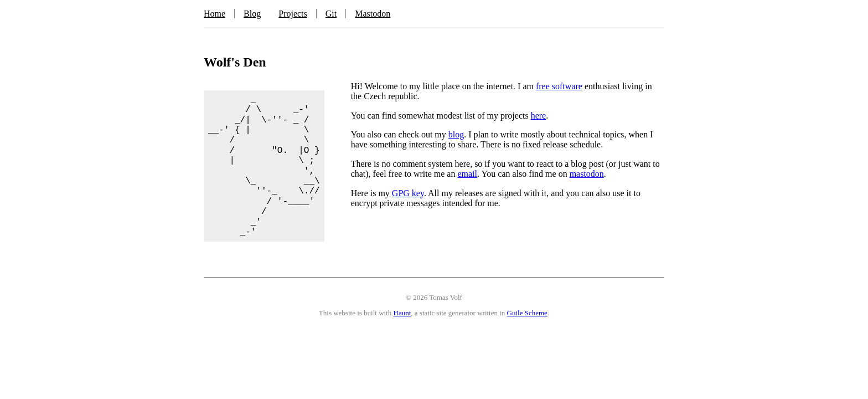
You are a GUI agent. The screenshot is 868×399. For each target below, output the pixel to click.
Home (215, 14)
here (539, 116)
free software (559, 86)
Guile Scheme (527, 313)
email (467, 174)
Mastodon (373, 14)
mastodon (587, 174)
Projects (293, 14)
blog (456, 134)
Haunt (402, 313)
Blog (252, 14)
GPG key (408, 193)
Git (331, 14)
